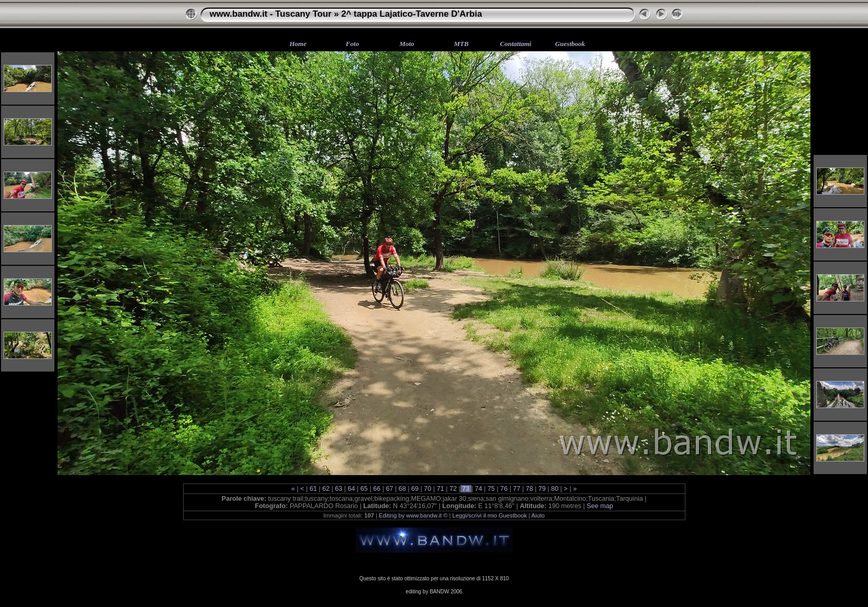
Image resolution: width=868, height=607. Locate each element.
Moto (407, 44)
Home (298, 44)
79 (542, 489)
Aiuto (538, 515)
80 (555, 489)
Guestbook (570, 44)
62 (326, 489)
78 (529, 489)
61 (313, 489)
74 (478, 489)
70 (428, 489)
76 (504, 489)
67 (390, 489)
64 (351, 489)
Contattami (516, 44)
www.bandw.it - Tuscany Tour (271, 14)
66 (377, 489)
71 (440, 489)
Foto (352, 44)
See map (600, 506)
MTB (461, 44)
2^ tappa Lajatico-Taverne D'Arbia (412, 14)
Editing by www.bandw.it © (413, 515)
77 (517, 489)
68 (402, 489)
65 (364, 489)
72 (453, 489)
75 (491, 489)
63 (339, 489)
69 (415, 489)
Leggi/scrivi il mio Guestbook (490, 515)
